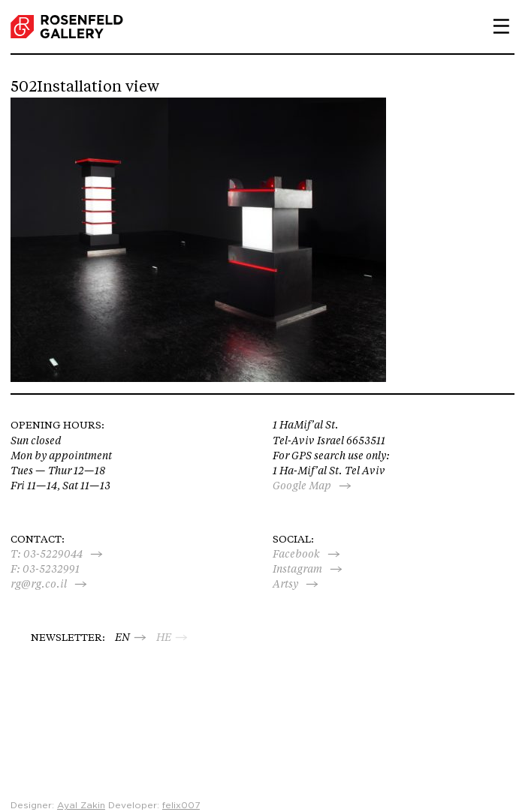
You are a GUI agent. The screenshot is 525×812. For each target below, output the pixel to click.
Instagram (297, 569)
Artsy (285, 584)
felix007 (181, 805)
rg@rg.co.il (39, 584)
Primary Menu (496, 26)
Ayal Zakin (81, 805)
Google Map (302, 486)
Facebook (296, 554)
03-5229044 (53, 554)
